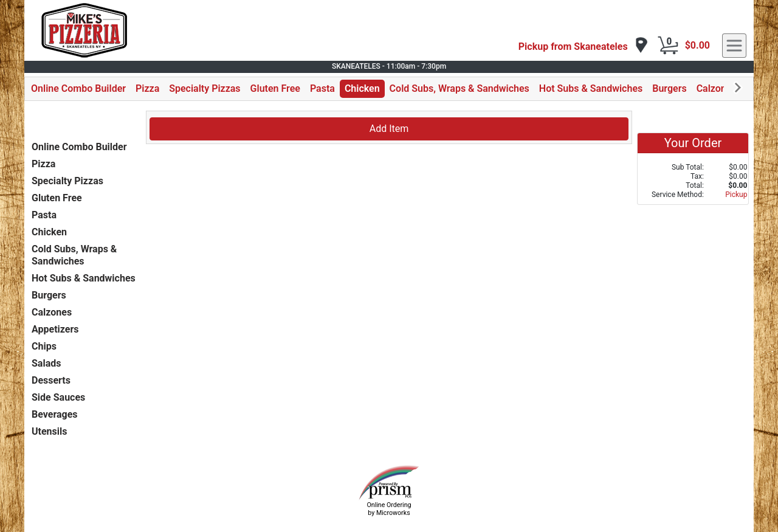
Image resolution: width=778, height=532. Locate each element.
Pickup (736, 195)
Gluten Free (275, 88)
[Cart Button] (668, 46)
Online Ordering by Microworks (389, 509)
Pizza (147, 88)
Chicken (362, 88)
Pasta (322, 88)
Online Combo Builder (78, 88)
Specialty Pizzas (205, 88)
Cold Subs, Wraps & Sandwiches (460, 88)
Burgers (669, 88)
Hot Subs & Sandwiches (591, 88)
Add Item (389, 129)
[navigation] (583, 46)
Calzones (717, 88)
